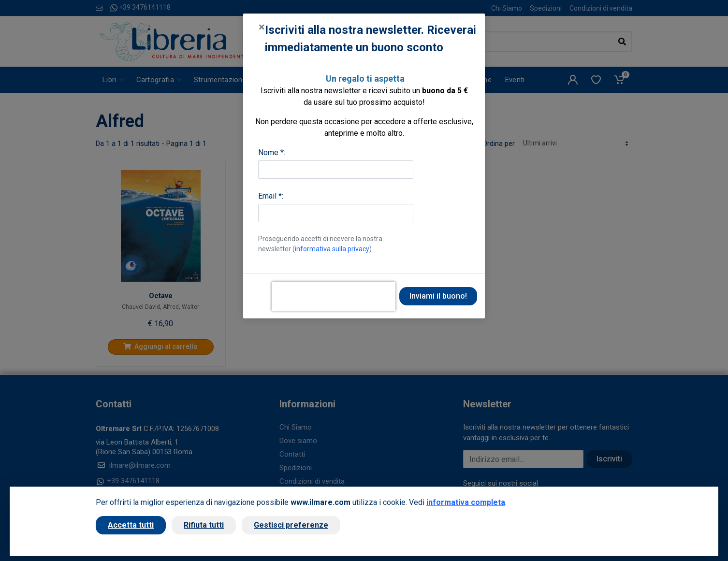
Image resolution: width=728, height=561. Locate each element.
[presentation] (334, 296)
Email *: (271, 196)
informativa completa (466, 502)
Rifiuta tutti (204, 525)
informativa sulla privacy (332, 249)
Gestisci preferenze (291, 525)
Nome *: (272, 152)
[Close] (262, 27)
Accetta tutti (131, 525)
